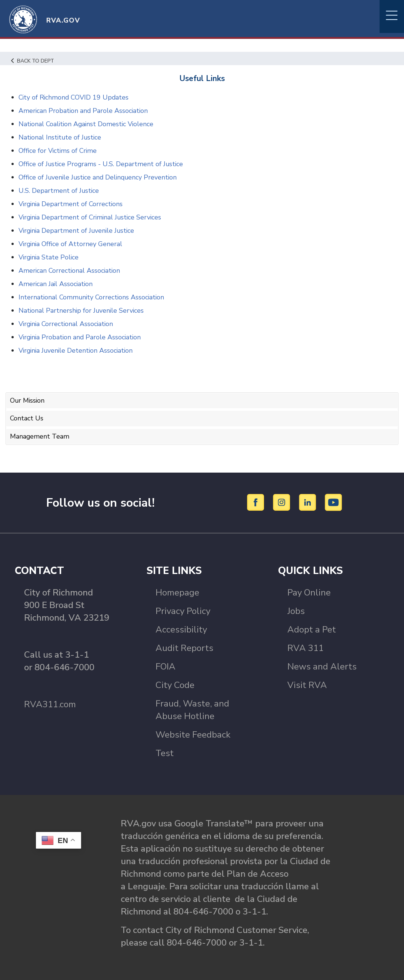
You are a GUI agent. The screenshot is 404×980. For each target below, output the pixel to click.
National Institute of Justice (61, 137)
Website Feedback (193, 734)
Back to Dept (34, 61)
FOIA (166, 666)
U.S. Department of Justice (59, 191)
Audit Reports (184, 647)
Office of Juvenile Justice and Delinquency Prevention (99, 177)
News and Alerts (322, 666)
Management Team (40, 436)
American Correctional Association (70, 271)
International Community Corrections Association (93, 297)
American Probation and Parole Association (84, 111)
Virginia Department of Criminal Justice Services (92, 217)
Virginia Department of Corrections (72, 204)
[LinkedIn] (309, 501)
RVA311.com (50, 704)
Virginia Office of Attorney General (71, 244)
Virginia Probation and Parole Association (81, 337)
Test (165, 752)
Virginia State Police (49, 257)
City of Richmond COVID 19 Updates (75, 97)
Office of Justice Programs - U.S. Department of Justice (102, 164)
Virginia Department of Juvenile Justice (78, 231)
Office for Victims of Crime (58, 151)
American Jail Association (56, 284)
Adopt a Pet (312, 629)
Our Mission (28, 400)
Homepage (177, 592)
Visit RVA (307, 684)
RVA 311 (305, 647)
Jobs (296, 610)
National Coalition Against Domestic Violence (87, 124)
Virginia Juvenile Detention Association (77, 350)
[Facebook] (257, 501)
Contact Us (27, 418)
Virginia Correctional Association (67, 324)
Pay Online (309, 592)
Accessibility (181, 629)
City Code (175, 684)
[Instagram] (283, 501)
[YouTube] (334, 501)
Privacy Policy (183, 610)
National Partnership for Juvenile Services (82, 311)
